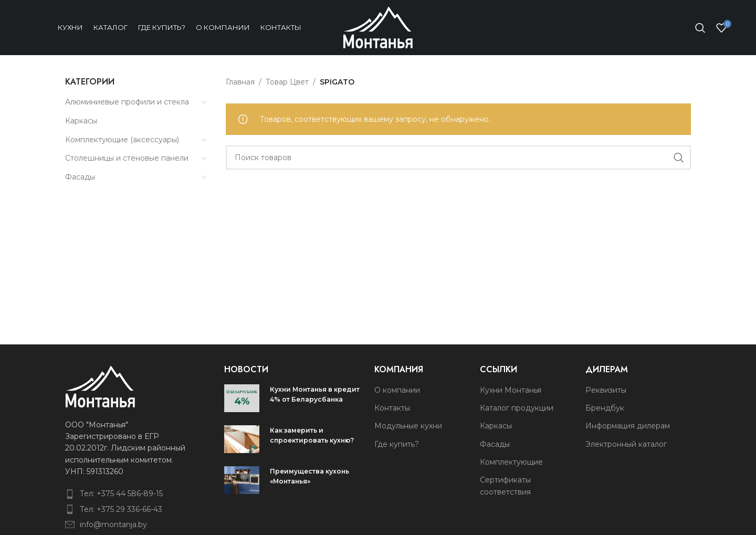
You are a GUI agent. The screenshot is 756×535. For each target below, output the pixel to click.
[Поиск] (700, 28)
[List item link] (128, 494)
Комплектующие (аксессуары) (122, 140)
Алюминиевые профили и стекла (127, 102)
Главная (240, 82)
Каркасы (81, 121)
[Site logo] (378, 27)
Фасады (80, 177)
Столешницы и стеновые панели (127, 158)
